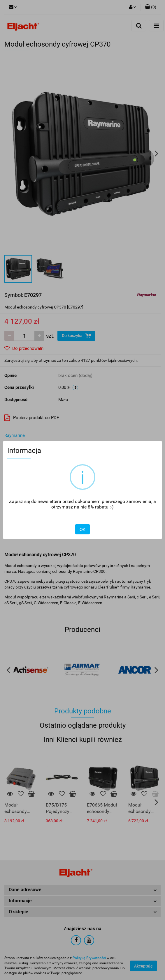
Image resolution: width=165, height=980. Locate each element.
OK (82, 529)
